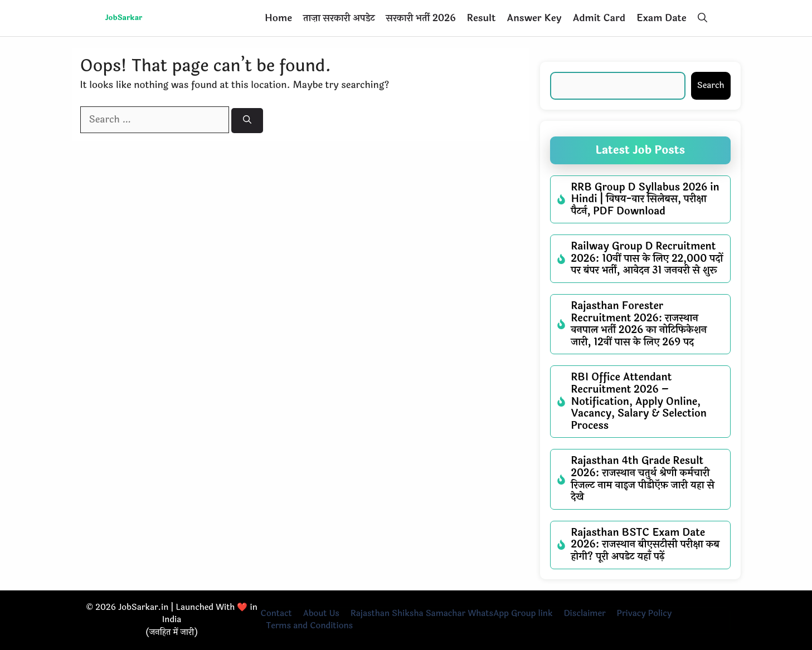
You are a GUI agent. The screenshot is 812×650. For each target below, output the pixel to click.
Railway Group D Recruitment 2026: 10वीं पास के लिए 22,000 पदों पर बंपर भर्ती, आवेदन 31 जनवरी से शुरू (647, 258)
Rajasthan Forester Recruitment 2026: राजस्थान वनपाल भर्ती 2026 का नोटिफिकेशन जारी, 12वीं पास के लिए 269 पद (639, 324)
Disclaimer (584, 614)
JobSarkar (124, 18)
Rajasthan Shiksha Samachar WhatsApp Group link (451, 614)
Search (711, 85)
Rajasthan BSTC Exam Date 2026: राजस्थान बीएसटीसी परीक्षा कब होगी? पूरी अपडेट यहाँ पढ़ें (646, 544)
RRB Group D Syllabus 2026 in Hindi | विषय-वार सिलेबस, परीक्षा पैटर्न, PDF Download (645, 199)
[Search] (247, 121)
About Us (321, 614)
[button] (702, 18)
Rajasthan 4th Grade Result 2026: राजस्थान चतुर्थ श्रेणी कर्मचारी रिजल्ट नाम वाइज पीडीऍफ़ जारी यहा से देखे (643, 479)
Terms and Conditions (310, 626)
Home (278, 18)
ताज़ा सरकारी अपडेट (339, 18)
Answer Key (534, 18)
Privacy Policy (645, 614)
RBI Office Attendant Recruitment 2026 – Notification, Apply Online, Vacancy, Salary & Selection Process (639, 401)
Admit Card (599, 18)
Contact (276, 614)
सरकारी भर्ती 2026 (421, 18)
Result (481, 18)
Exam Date (662, 18)
